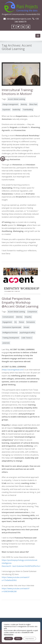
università (6, 343)
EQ (16, 322)
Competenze (32, 312)
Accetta (9, 639)
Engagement (7, 322)
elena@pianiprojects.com (19, 19)
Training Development (11, 338)
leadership (16, 110)
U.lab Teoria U (27, 338)
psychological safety (27, 332)
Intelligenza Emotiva (10, 332)
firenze (22, 322)
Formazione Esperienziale (12, 327)
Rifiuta (18, 639)
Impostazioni (30, 639)
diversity (24, 104)
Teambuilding (28, 110)
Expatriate (6, 110)
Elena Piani (33, 104)
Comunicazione (8, 317)
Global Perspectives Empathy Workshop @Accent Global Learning (20, 302)
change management (10, 104)
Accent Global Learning (16, 99)
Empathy (28, 317)
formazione (31, 322)
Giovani (26, 327)
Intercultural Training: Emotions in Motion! (18, 92)
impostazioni (9, 634)
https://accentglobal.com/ (13, 370)
